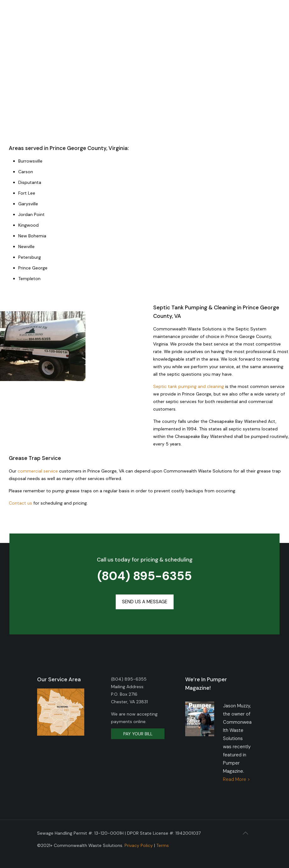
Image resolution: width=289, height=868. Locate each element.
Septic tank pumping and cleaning (189, 386)
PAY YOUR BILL (138, 734)
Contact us (20, 503)
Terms (163, 845)
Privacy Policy (139, 845)
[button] (145, 602)
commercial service (38, 471)
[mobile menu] (266, 19)
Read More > (236, 779)
